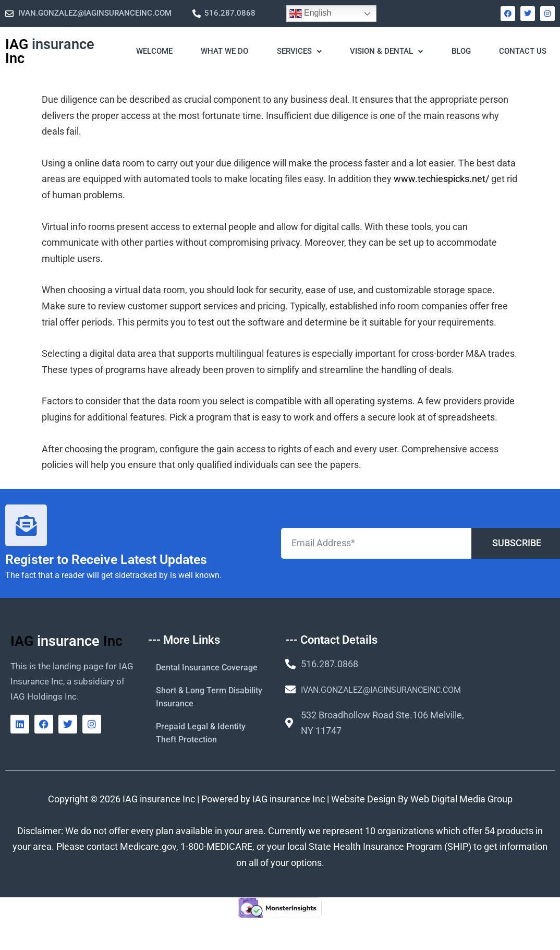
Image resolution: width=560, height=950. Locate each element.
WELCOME (154, 51)
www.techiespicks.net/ (441, 179)
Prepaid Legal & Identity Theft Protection (201, 733)
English (311, 14)
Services (299, 51)
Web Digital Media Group (461, 799)
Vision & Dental (386, 51)
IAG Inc (50, 51)
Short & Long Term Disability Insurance (209, 697)
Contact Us (523, 51)
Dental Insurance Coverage (207, 668)
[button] (299, 52)
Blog (461, 51)
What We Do (224, 51)
